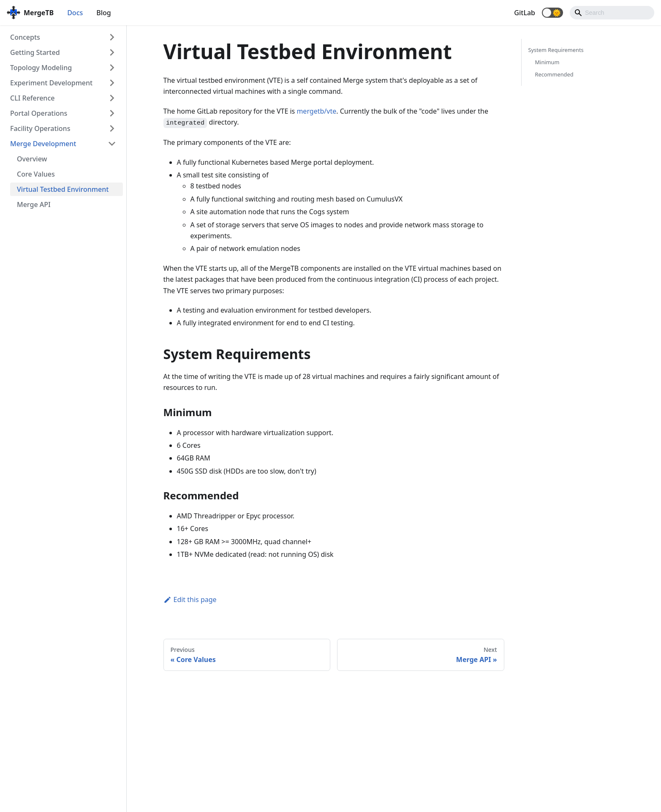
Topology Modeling (41, 68)
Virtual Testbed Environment (63, 189)
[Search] (612, 13)
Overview (32, 159)
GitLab (525, 13)
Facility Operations (40, 128)
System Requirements (556, 50)
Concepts (25, 37)
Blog (103, 13)
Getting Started (35, 52)
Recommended (554, 74)
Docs (75, 13)
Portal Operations (39, 113)
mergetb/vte (316, 111)
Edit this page (190, 599)
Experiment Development (51, 83)
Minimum (547, 62)
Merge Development (43, 144)
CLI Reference (32, 98)
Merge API (34, 204)
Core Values (36, 174)
